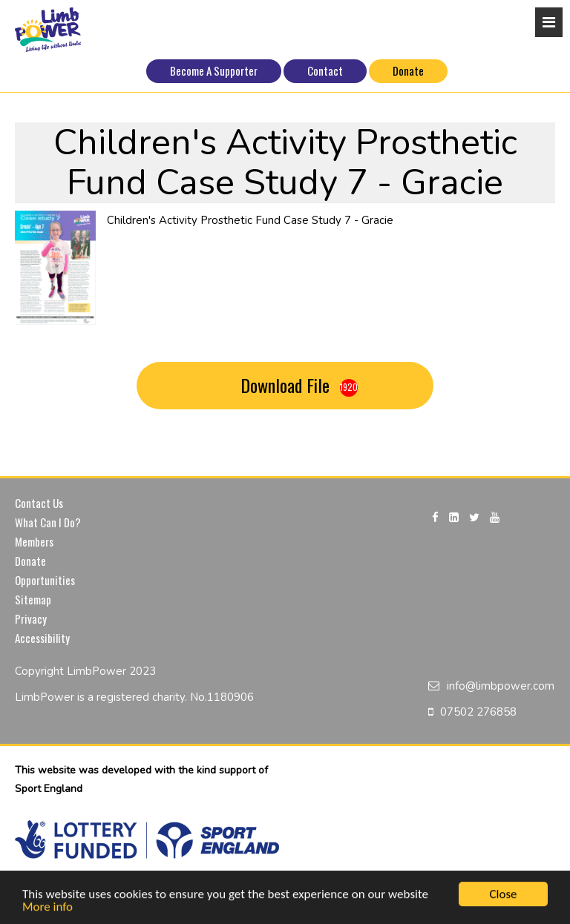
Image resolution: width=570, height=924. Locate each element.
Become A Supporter (214, 70)
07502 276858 (478, 712)
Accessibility (42, 638)
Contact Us (39, 503)
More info (47, 908)
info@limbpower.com (501, 686)
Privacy (31, 618)
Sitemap (33, 599)
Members (34, 541)
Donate (408, 70)
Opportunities (45, 580)
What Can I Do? (48, 522)
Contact (325, 70)
